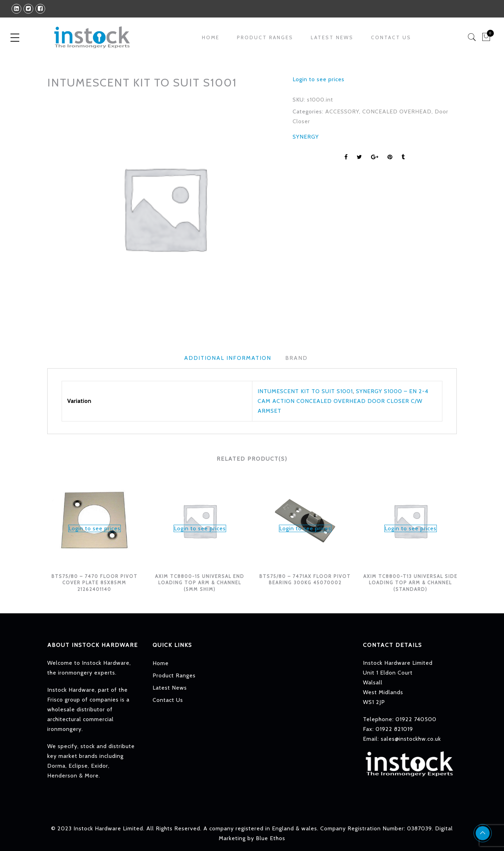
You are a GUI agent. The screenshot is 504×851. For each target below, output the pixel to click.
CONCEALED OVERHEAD (397, 111)
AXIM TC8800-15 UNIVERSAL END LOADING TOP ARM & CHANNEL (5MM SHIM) (200, 583)
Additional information (228, 358)
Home (211, 37)
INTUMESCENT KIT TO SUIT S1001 (305, 391)
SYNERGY (306, 137)
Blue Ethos (271, 838)
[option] (164, 208)
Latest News (332, 37)
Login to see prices (318, 79)
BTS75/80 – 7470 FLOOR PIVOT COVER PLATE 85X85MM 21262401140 (94, 583)
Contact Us (391, 37)
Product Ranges (265, 37)
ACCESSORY (342, 111)
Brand (296, 358)
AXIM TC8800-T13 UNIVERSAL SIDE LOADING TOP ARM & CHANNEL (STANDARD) (410, 583)
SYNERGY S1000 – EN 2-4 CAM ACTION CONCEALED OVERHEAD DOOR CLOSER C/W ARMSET (343, 401)
